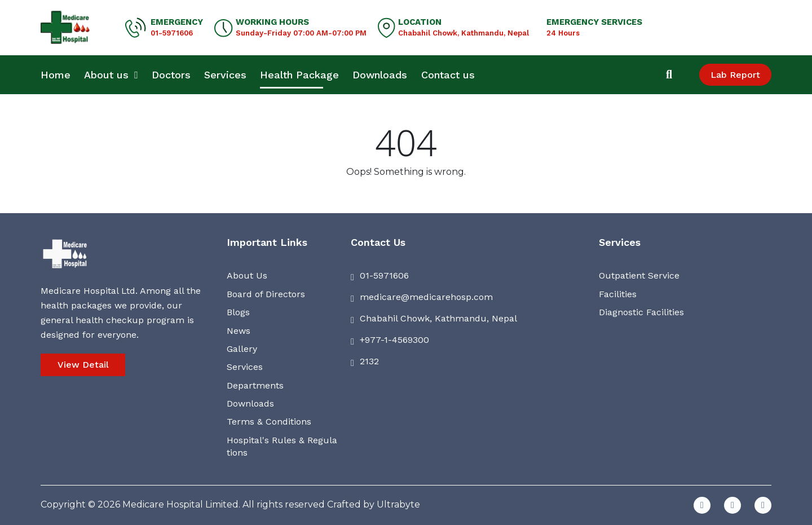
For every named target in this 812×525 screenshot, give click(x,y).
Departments (255, 385)
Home (56, 75)
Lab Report (735, 75)
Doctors (171, 75)
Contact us (448, 75)
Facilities (618, 294)
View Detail (83, 365)
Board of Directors (266, 294)
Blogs (238, 312)
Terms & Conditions (269, 422)
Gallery (242, 349)
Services (225, 75)
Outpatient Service (639, 275)
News (239, 331)
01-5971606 (172, 33)
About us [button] (111, 75)
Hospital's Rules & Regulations (282, 446)
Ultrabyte (398, 504)
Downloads (380, 75)
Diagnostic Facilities (641, 312)
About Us (247, 275)
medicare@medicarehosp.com (426, 297)
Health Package (299, 75)
